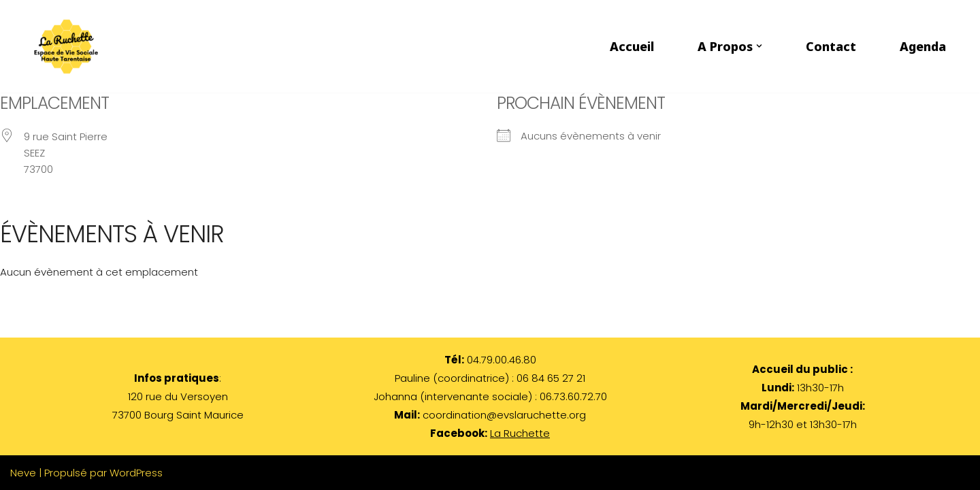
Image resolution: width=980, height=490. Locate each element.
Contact (831, 46)
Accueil (632, 46)
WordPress (136, 473)
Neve (23, 473)
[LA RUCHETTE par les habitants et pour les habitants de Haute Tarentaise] (69, 46)
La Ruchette (520, 433)
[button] (759, 46)
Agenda (923, 46)
